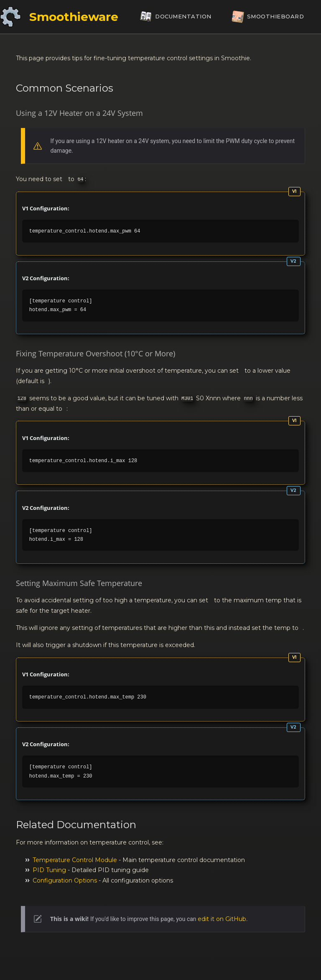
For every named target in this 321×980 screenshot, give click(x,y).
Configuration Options (65, 880)
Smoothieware (74, 17)
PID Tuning (49, 870)
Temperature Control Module (75, 860)
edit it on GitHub (222, 919)
